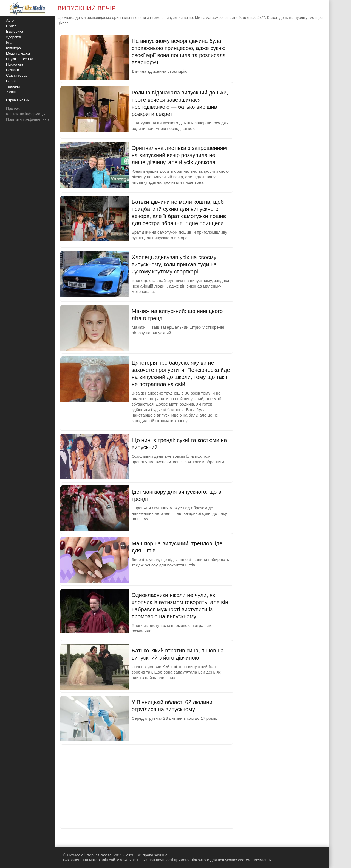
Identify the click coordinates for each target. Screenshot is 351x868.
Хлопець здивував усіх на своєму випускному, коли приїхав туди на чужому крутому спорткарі (174, 264)
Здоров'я (13, 37)
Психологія (15, 64)
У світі (11, 92)
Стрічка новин (18, 100)
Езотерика (15, 31)
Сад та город (17, 75)
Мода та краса (18, 53)
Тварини (13, 86)
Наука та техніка (20, 59)
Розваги (12, 70)
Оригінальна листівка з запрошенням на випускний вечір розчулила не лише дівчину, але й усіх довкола (179, 155)
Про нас (13, 108)
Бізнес (11, 26)
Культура (13, 48)
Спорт (11, 81)
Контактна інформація (26, 114)
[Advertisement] (147, 786)
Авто (10, 20)
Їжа (9, 42)
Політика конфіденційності (30, 119)
